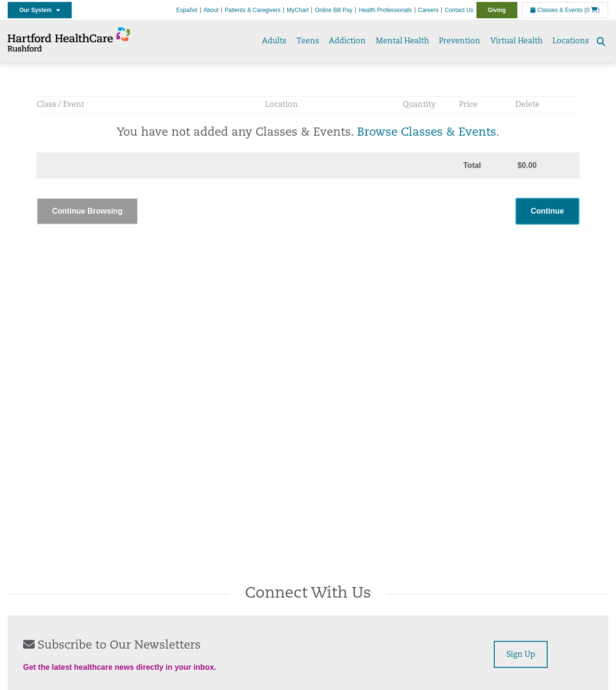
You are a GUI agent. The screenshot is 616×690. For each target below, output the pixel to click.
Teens (308, 41)
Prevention (460, 41)
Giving (497, 10)
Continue (547, 211)
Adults (274, 41)
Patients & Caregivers (253, 10)
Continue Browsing (87, 211)
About (211, 10)
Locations (571, 41)
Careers (429, 10)
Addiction (347, 41)
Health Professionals (385, 10)
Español (186, 10)
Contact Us (459, 10)
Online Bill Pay (334, 10)
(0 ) (592, 10)
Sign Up (521, 655)
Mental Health (403, 41)
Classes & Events (556, 10)
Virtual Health (517, 41)
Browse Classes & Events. (428, 133)
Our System (40, 10)
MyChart (298, 10)
